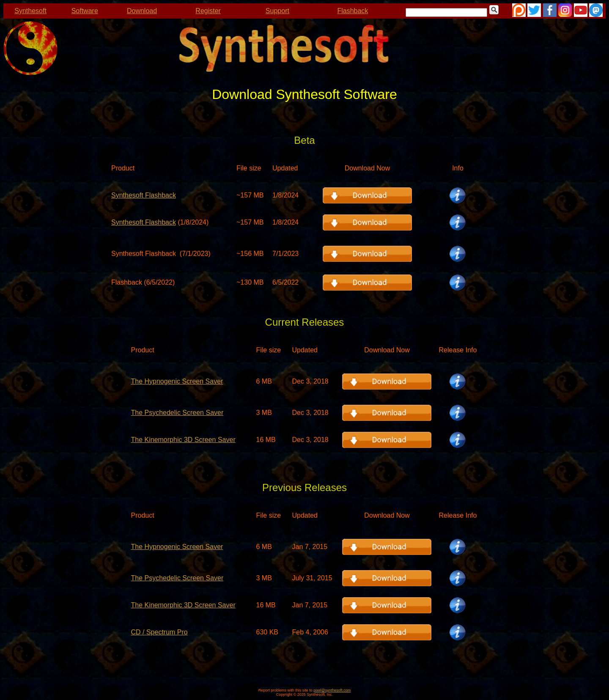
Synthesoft (30, 11)
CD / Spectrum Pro (159, 632)
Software (85, 11)
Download (142, 11)
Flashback (353, 11)
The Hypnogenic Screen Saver (177, 381)
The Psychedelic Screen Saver (177, 413)
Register (208, 11)
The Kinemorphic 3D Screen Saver (183, 440)
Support (277, 11)
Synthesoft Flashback (144, 195)
